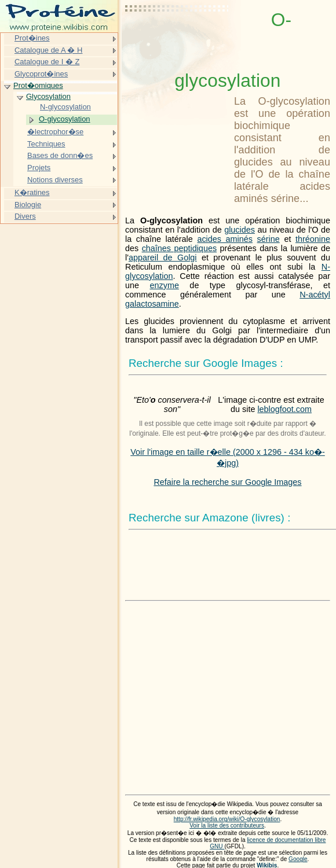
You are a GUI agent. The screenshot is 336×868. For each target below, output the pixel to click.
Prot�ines (32, 38)
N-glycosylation (65, 107)
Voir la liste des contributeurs (227, 825)
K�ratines (32, 192)
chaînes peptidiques (179, 248)
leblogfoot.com (284, 409)
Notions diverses (55, 180)
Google (298, 859)
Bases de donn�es (60, 155)
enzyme (165, 285)
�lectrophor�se (55, 132)
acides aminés (225, 239)
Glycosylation (48, 96)
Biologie (28, 205)
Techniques (46, 144)
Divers (25, 216)
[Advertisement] (177, 38)
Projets (39, 168)
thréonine (313, 239)
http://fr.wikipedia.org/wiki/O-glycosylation (227, 819)
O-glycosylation (65, 119)
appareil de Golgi (163, 258)
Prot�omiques (38, 85)
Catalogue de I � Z (47, 62)
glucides (240, 230)
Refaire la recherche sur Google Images (227, 482)
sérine (269, 239)
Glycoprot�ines (41, 74)
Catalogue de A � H (48, 50)
